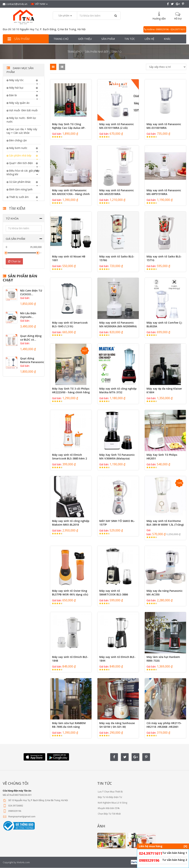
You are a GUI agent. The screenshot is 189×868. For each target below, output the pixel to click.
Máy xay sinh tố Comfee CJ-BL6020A (165, 324)
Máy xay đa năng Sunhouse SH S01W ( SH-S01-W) (117, 725)
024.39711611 (151, 853)
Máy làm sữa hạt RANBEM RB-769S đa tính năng (69, 725)
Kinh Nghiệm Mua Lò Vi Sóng (112, 803)
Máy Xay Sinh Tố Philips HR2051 (162, 457)
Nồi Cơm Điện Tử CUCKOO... (31, 292)
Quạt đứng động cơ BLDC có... (31, 338)
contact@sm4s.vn (15, 4)
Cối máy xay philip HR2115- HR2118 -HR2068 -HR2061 (164, 725)
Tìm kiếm (17, 208)
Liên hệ (149, 39)
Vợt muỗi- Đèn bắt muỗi (23, 110)
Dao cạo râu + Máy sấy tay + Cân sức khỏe (22, 131)
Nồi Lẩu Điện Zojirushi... (28, 315)
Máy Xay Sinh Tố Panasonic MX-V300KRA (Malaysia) (117, 457)
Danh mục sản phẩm (20, 70)
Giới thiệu (85, 39)
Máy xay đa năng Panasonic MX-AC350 (165, 593)
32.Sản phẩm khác (20, 182)
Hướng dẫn (159, 19)
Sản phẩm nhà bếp (97, 52)
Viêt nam (39, 4)
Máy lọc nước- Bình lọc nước (21, 120)
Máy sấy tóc (16, 80)
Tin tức (130, 39)
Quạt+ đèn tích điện (21, 163)
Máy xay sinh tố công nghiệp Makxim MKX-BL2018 (71, 523)
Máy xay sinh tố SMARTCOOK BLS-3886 (114, 593)
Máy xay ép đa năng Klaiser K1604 (164, 390)
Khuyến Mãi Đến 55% (108, 808)
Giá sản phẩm (15, 239)
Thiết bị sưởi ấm (18, 197)
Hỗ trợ (178, 19)
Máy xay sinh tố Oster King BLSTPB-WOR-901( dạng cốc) (70, 593)
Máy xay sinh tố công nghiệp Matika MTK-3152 (118, 390)
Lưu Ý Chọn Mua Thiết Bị (110, 792)
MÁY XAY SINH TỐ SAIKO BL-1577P (117, 523)
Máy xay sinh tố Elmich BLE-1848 (70, 659)
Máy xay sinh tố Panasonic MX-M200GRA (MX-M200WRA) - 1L (118, 326)
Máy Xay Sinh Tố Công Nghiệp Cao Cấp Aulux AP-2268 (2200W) (69, 128)
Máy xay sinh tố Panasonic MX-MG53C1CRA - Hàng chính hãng (71, 194)
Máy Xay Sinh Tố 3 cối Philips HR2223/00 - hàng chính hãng (71, 390)
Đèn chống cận (18, 140)
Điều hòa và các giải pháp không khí (23, 172)
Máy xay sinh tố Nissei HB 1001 (69, 258)
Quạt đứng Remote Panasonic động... (32, 362)
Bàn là (12, 95)
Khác (167, 39)
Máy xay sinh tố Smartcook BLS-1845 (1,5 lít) (70, 324)
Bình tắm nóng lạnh (20, 189)
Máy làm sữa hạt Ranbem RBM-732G (163, 659)
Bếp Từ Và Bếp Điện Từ (110, 797)
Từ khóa (12, 218)
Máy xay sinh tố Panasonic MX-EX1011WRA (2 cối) (117, 126)
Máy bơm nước (18, 148)
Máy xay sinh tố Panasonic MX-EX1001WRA (164, 126)
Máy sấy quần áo (19, 103)
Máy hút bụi (16, 88)
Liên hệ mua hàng (163, 846)
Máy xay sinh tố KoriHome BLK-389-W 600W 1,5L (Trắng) (165, 523)
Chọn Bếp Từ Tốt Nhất (109, 814)
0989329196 (149, 860)
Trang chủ (61, 39)
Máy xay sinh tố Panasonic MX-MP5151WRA (164, 192)
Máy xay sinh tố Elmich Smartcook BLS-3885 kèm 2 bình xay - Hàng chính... (69, 458)
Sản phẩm (18, 39)
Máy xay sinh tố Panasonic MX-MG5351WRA (117, 192)
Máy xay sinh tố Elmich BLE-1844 (117, 659)
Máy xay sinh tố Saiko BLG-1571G (164, 258)
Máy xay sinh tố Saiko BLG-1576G (117, 258)
